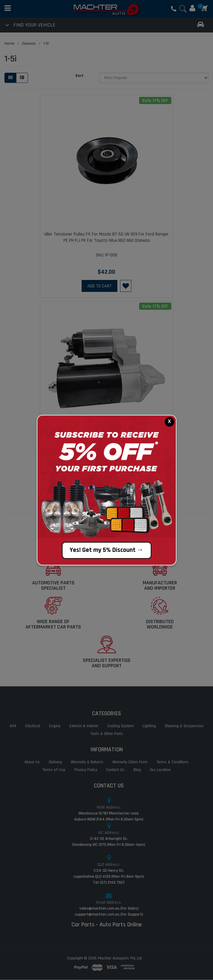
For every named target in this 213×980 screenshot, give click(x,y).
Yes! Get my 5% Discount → (107, 550)
